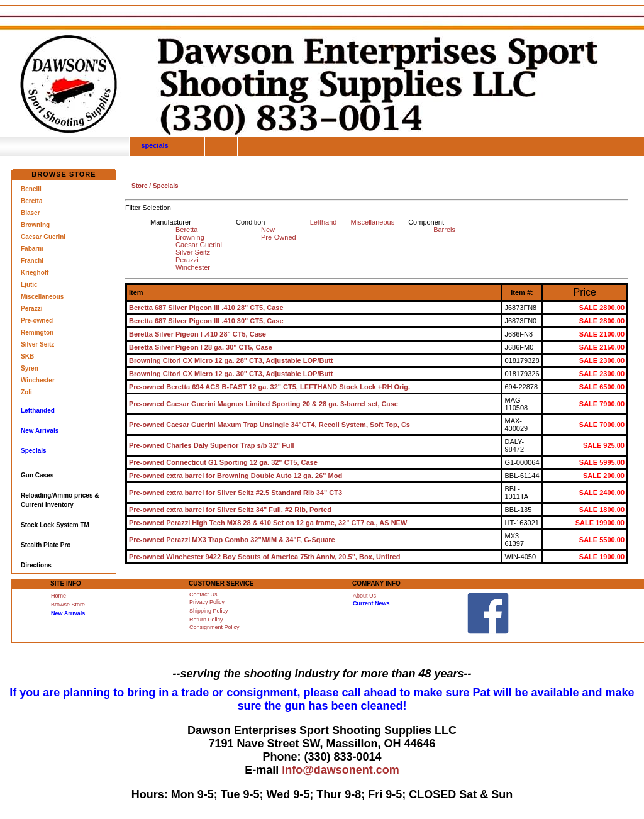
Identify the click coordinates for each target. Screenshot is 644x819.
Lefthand (324, 222)
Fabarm (32, 249)
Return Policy (206, 620)
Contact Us (203, 594)
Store (140, 186)
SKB (27, 356)
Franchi (32, 261)
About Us (364, 596)
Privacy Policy (207, 602)
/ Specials (163, 186)
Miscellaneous (42, 297)
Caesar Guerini (43, 237)
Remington (37, 332)
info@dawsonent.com (341, 770)
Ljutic (29, 285)
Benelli (31, 189)
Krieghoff (35, 273)
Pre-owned (37, 320)
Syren (30, 368)
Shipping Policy (209, 611)
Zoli (26, 392)
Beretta (31, 201)
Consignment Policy (214, 627)
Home (58, 596)
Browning (35, 225)
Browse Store (68, 604)
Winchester (38, 380)
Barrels (444, 230)
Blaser (31, 213)
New (268, 230)
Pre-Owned (279, 237)
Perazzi (31, 309)
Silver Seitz (37, 344)
